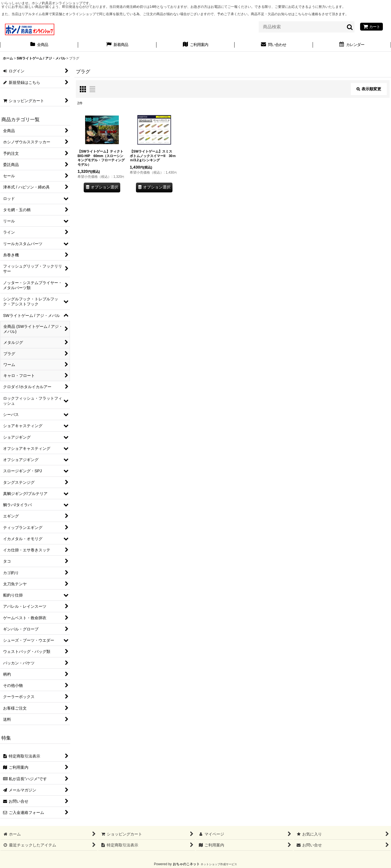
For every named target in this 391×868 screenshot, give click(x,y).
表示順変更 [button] (369, 89)
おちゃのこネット (186, 864)
